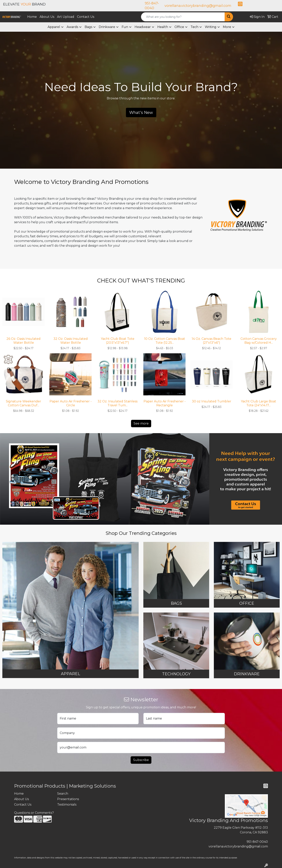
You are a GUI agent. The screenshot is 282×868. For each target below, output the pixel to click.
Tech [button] (194, 27)
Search (63, 794)
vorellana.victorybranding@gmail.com (198, 6)
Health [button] (163, 27)
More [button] (227, 27)
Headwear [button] (143, 27)
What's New (141, 112)
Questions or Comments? (34, 813)
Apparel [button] (54, 27)
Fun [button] (125, 27)
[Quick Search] (183, 17)
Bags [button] (88, 27)
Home (32, 17)
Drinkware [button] (107, 27)
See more (141, 423)
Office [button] (179, 27)
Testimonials (67, 805)
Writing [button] (211, 27)
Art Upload (66, 17)
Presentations (68, 799)
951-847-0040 (257, 842)
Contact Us (86, 17)
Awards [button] (72, 27)
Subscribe (141, 760)
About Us (47, 17)
